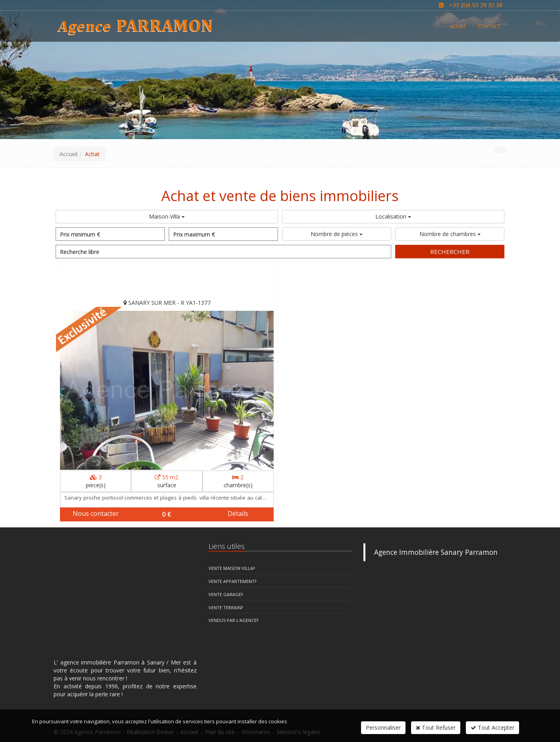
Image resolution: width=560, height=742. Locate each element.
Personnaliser (383, 727)
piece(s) (96, 481)
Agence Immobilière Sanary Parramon (436, 552)
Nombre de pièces (337, 234)
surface (167, 481)
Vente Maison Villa (231, 568)
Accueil (69, 154)
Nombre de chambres (450, 234)
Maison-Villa (167, 216)
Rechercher (450, 252)
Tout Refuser (436, 727)
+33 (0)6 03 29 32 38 (476, 5)
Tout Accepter (492, 727)
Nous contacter (96, 513)
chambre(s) (238, 481)
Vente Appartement (232, 581)
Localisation (393, 216)
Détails (238, 513)
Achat (458, 26)
